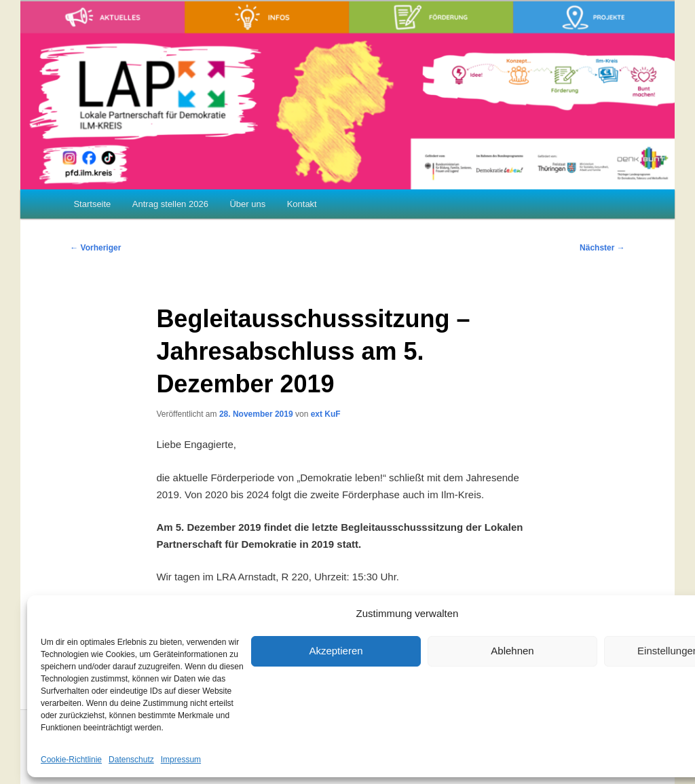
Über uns (247, 204)
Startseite (92, 204)
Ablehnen (512, 651)
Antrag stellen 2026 (170, 204)
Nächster (602, 248)
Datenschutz (131, 760)
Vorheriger (95, 248)
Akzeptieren (336, 651)
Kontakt (302, 204)
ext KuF (326, 414)
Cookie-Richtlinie (71, 760)
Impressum (181, 760)
